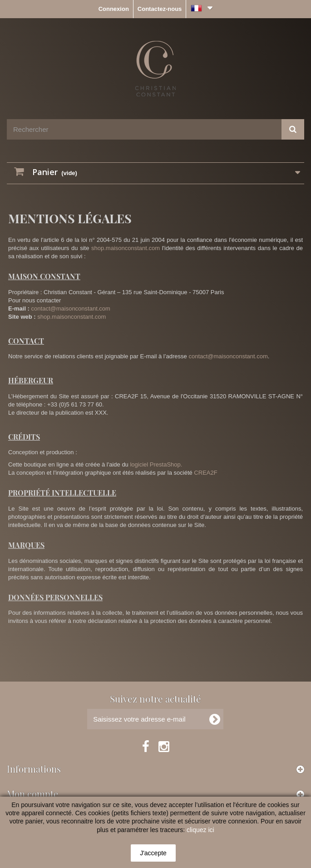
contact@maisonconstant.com (71, 309)
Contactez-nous (160, 9)
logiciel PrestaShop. (156, 464)
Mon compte (32, 794)
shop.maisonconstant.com (126, 248)
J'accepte (153, 853)
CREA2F (205, 473)
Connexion (114, 9)
